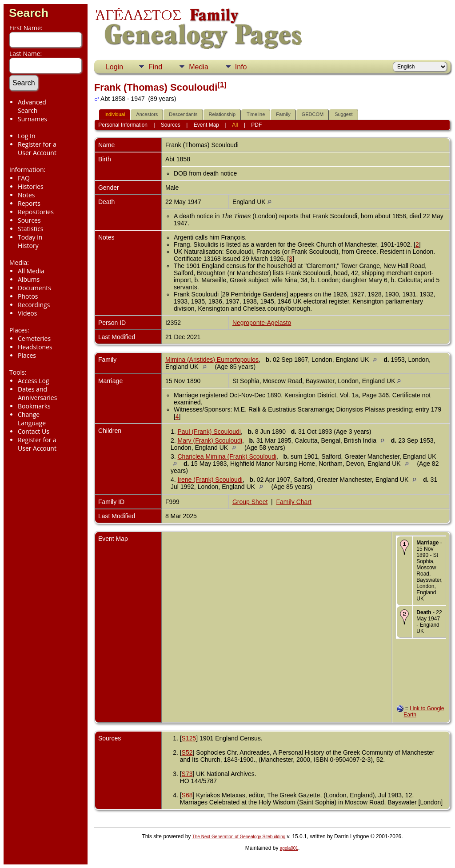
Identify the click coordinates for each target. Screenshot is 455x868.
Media (199, 67)
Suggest (343, 114)
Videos (27, 313)
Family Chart (294, 502)
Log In (26, 136)
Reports (29, 203)
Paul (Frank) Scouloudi (209, 432)
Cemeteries (34, 338)
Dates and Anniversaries (37, 393)
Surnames (32, 119)
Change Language (32, 419)
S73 (187, 774)
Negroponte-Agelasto (262, 323)
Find (155, 67)
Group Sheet (250, 502)
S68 (187, 795)
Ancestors (147, 114)
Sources (29, 220)
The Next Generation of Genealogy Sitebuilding (239, 837)
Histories (31, 186)
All (235, 125)
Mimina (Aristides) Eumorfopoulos (212, 360)
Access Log (33, 381)
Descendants (183, 114)
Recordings (34, 305)
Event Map (206, 125)
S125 (189, 738)
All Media (31, 271)
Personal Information (123, 125)
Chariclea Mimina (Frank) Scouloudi (227, 456)
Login (114, 67)
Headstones (35, 347)
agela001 (289, 848)
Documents (34, 288)
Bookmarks (34, 406)
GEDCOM (313, 114)
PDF (256, 125)
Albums (29, 279)
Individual (115, 114)
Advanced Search (32, 106)
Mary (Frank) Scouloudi (210, 440)
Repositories (36, 212)
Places (27, 355)
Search (29, 13)
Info (241, 67)
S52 (187, 752)
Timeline (256, 114)
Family (283, 114)
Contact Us (34, 431)
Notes (26, 195)
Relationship (222, 114)
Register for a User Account (37, 148)
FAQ (24, 178)
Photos (28, 296)
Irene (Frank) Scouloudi (210, 480)
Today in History (30, 241)
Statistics (31, 229)
